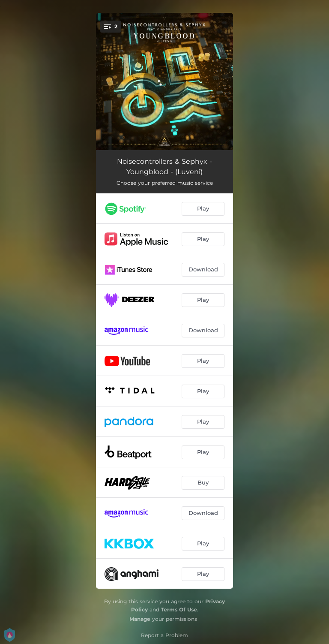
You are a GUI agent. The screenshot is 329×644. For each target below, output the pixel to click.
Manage (140, 619)
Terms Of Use (179, 609)
